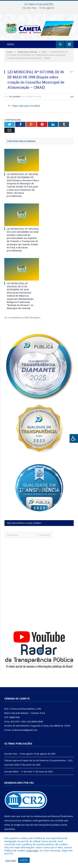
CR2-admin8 (14, 97)
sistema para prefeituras (47, 816)
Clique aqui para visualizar (26, 106)
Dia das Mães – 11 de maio (18, 771)
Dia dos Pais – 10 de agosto (38, 8)
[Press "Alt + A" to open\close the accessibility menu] (74, 438)
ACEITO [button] (24, 860)
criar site (25, 816)
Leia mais (32, 850)
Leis (72, 97)
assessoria (15, 820)
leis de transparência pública (45, 825)
